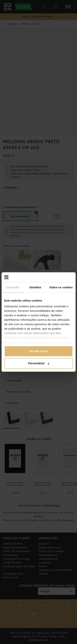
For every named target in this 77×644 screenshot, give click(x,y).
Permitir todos (39, 351)
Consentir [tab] (13, 287)
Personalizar (39, 363)
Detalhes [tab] (35, 287)
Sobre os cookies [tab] (61, 287)
